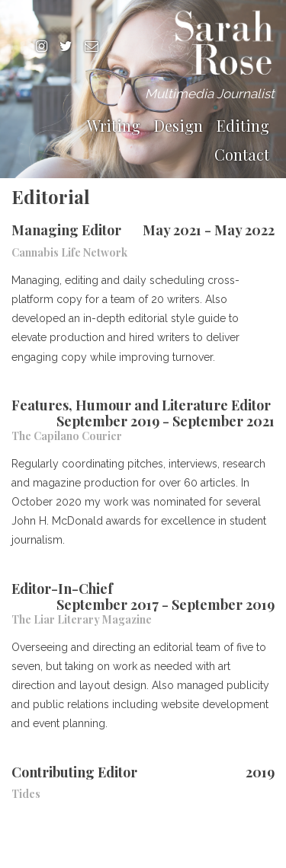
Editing (243, 125)
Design (178, 125)
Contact (242, 154)
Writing (114, 125)
